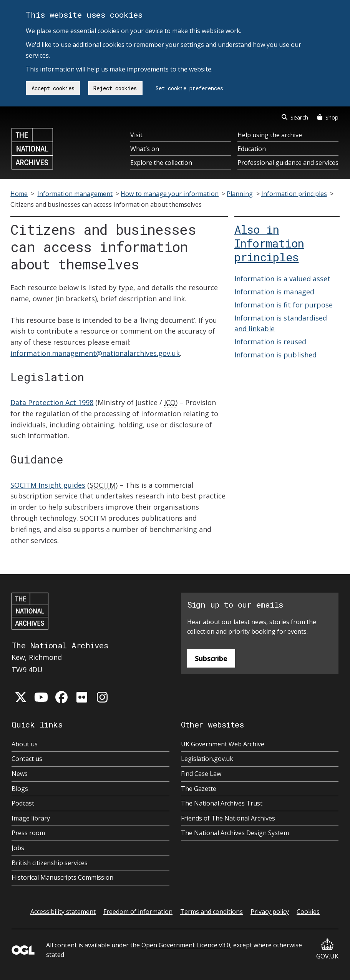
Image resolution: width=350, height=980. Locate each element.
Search (295, 117)
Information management (75, 194)
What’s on (145, 149)
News (20, 774)
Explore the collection (161, 163)
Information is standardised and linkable (281, 323)
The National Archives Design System (235, 833)
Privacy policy (270, 912)
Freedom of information (138, 912)
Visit (136, 135)
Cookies (308, 912)
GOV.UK (327, 949)
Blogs (20, 789)
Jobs (18, 848)
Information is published (275, 355)
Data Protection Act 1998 (52, 402)
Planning (240, 194)
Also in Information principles (269, 243)
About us (25, 744)
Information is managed (274, 292)
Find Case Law (201, 774)
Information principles (294, 194)
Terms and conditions (211, 912)
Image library (31, 818)
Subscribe (211, 658)
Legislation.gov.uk (207, 759)
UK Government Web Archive (223, 744)
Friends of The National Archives (228, 818)
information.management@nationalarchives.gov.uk (95, 353)
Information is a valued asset (282, 279)
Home (19, 194)
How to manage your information (170, 194)
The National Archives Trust (222, 803)
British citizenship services (50, 863)
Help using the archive (270, 135)
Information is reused (270, 342)
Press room (28, 833)
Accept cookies (53, 88)
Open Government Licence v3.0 (186, 945)
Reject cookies (115, 88)
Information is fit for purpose (284, 305)
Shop (328, 117)
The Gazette (199, 789)
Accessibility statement (63, 912)
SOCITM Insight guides (48, 485)
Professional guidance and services (288, 163)
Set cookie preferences (189, 88)
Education (252, 149)
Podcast (23, 803)
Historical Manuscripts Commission (62, 877)
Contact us (27, 759)
